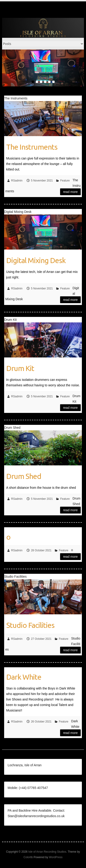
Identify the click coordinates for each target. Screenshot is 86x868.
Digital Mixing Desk (36, 260)
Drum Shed (24, 476)
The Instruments (32, 147)
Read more (70, 192)
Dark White (24, 677)
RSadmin (17, 181)
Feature (65, 181)
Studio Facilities (30, 625)
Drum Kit (20, 368)
